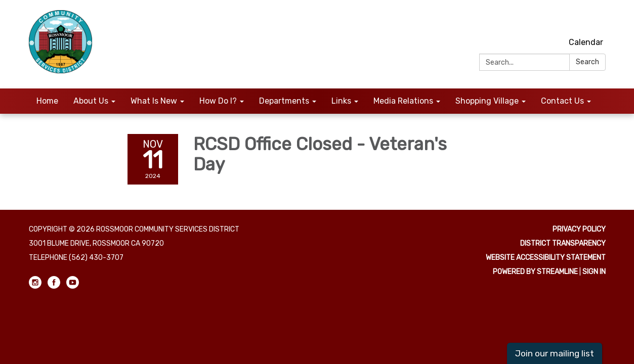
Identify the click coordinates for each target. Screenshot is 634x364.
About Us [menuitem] (91, 101)
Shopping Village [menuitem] (487, 101)
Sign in (594, 272)
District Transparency (563, 243)
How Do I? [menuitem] (218, 101)
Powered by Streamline (535, 272)
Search (587, 62)
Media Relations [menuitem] (403, 101)
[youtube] (599, 20)
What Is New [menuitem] (154, 101)
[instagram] (562, 20)
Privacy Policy (579, 229)
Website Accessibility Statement (546, 258)
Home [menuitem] (47, 101)
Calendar (586, 42)
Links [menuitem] (341, 101)
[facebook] (581, 20)
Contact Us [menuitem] (562, 101)
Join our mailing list (555, 353)
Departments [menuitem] (284, 101)
